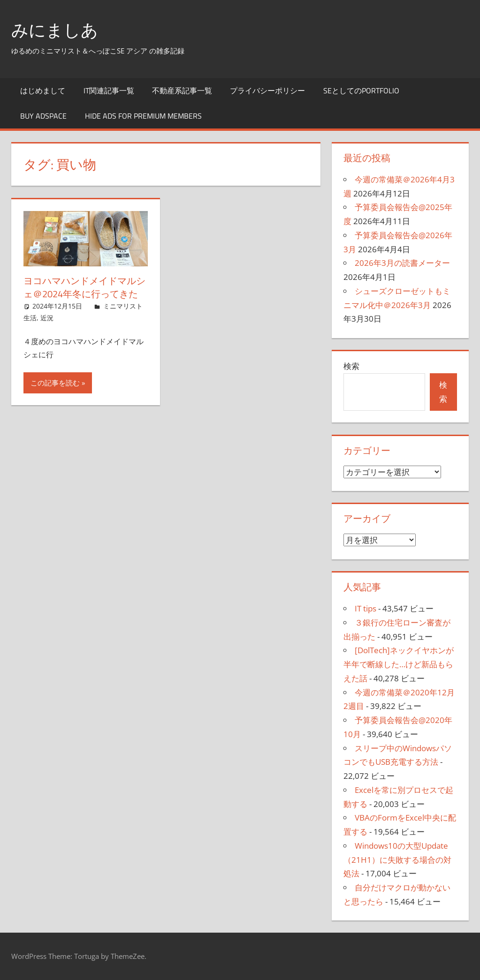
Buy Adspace (43, 116)
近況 (47, 318)
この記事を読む (55, 383)
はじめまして (43, 90)
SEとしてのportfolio (361, 90)
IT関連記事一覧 (109, 90)
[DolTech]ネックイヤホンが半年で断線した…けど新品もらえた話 (399, 664)
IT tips (366, 608)
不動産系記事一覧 (182, 90)
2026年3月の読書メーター (402, 263)
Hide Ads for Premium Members (143, 116)
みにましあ (55, 30)
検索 (351, 366)
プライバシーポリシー (267, 90)
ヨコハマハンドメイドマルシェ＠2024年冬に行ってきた (84, 287)
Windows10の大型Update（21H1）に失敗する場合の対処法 (397, 860)
